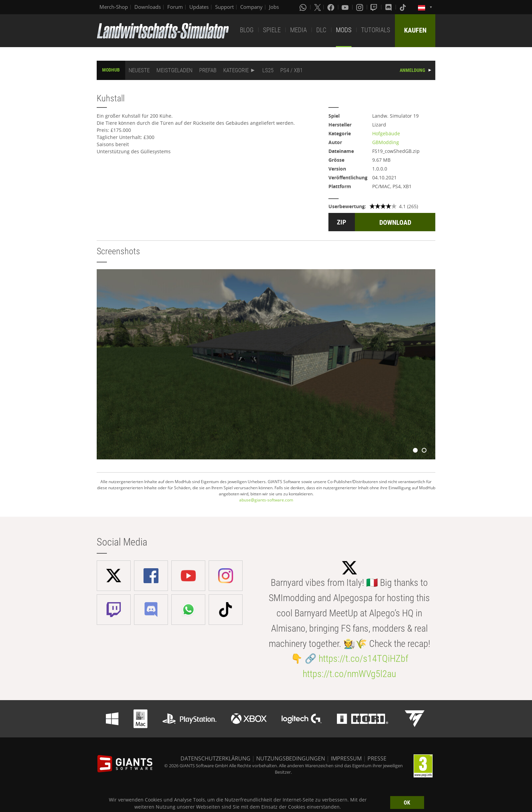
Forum (175, 7)
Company (251, 7)
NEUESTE (139, 70)
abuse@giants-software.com (266, 500)
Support (224, 7)
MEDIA (298, 30)
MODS (344, 30)
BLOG (247, 30)
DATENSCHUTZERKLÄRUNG (215, 758)
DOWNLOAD (395, 222)
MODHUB (111, 70)
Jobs (274, 7)
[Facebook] (331, 7)
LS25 (268, 70)
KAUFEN (415, 30)
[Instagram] (360, 7)
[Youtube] (346, 7)
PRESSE (377, 758)
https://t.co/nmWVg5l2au (349, 674)
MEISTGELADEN (174, 70)
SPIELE (272, 30)
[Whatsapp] (304, 7)
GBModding (386, 142)
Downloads (148, 7)
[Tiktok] (403, 7)
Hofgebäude (386, 133)
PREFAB (208, 70)
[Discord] (389, 7)
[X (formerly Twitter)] (318, 7)
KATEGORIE (236, 70)
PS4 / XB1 (291, 70)
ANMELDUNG (412, 70)
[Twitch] (375, 7)
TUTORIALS (376, 30)
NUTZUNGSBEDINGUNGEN (291, 758)
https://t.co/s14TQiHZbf (363, 659)
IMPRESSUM (346, 758)
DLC (321, 30)
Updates (199, 7)
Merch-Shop (114, 7)
